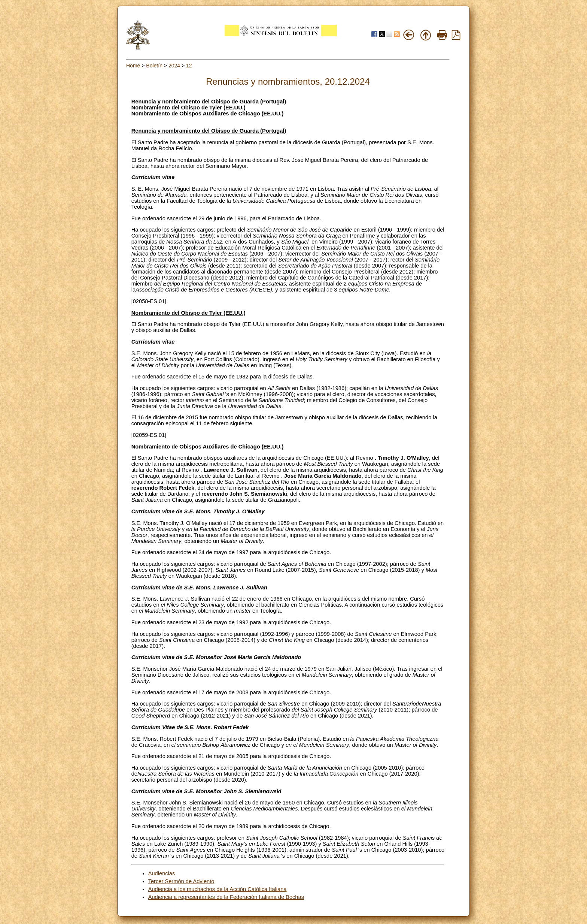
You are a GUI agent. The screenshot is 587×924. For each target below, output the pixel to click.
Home (133, 66)
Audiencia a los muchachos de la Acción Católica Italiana (218, 889)
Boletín (154, 66)
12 (189, 66)
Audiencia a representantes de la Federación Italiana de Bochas (226, 897)
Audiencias (162, 873)
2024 (174, 66)
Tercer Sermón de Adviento (181, 881)
